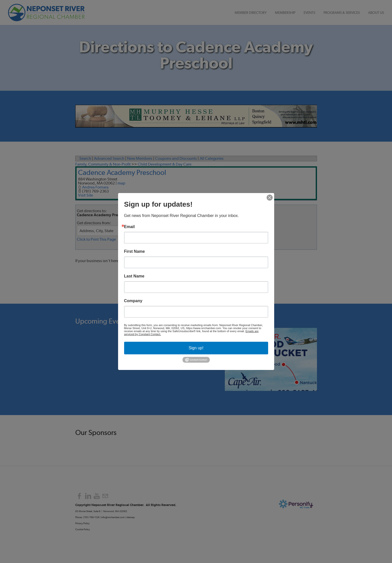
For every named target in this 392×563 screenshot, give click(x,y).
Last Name (134, 276)
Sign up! (196, 348)
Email (130, 227)
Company (133, 301)
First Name (135, 252)
